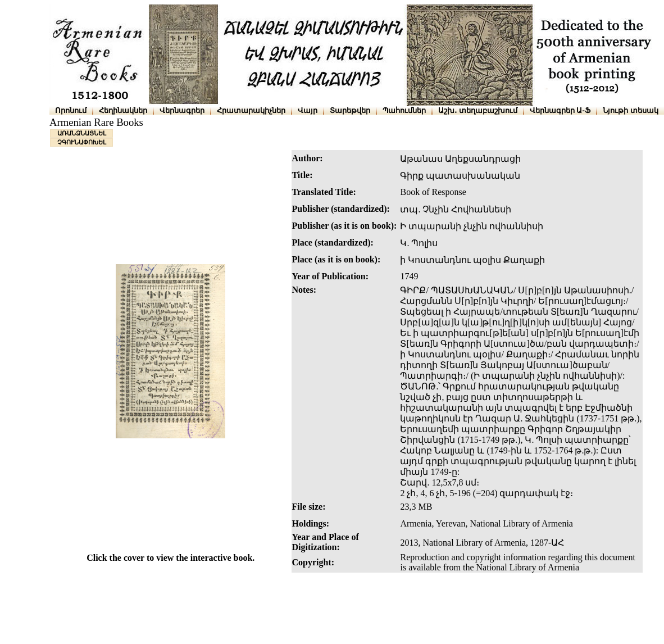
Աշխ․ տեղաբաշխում (478, 110)
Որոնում (71, 110)
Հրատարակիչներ (251, 110)
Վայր (308, 110)
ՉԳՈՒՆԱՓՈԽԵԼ (82, 142)
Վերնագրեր (182, 110)
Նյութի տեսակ (631, 110)
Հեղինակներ (123, 110)
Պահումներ (404, 110)
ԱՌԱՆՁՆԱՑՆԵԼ (82, 133)
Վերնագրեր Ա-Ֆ (560, 110)
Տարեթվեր (350, 110)
